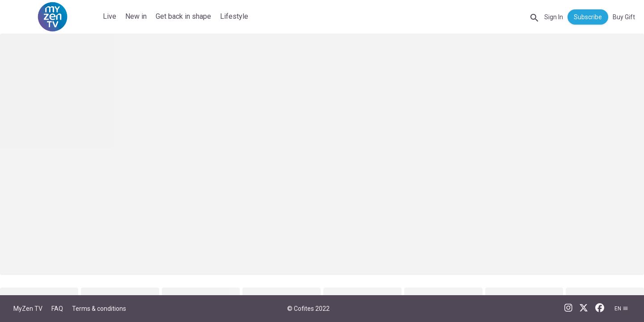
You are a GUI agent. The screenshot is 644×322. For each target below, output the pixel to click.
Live (110, 16)
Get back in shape (183, 16)
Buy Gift (624, 17)
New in (136, 16)
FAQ (57, 309)
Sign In (554, 17)
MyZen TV (28, 309)
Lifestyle (234, 16)
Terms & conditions (99, 309)
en (621, 309)
